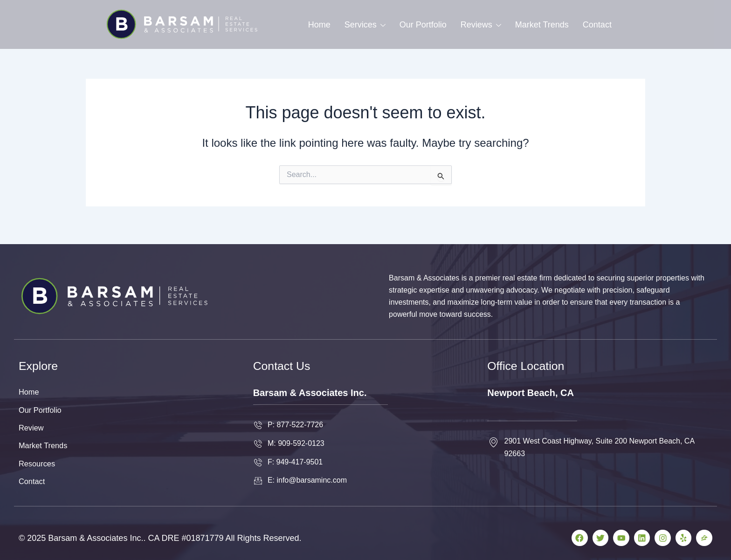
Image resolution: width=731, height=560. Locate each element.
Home (319, 25)
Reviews (481, 25)
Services (365, 25)
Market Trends (542, 25)
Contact (597, 25)
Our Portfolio (423, 25)
